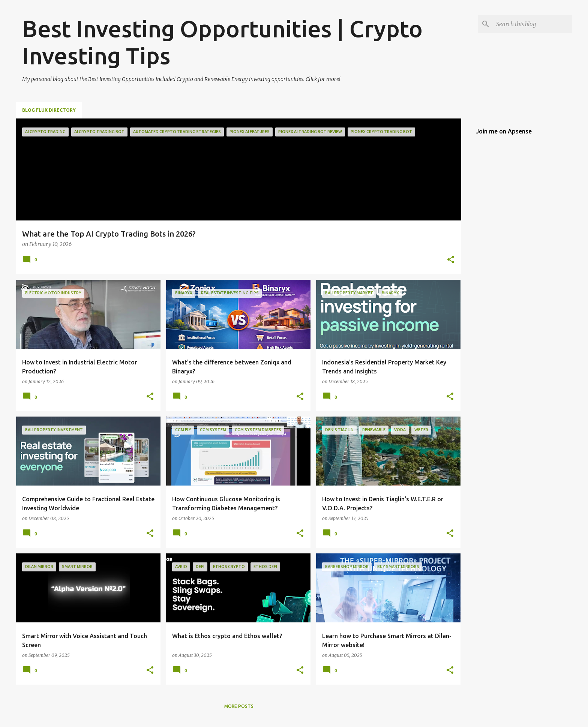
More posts (239, 706)
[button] (451, 260)
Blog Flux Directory (49, 110)
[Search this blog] (532, 24)
